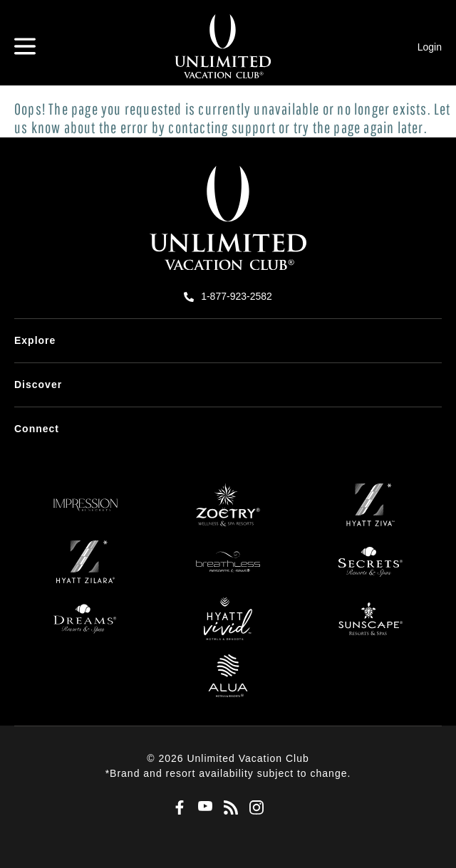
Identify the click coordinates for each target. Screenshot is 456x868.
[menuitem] (228, 341)
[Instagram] (254, 808)
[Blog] (228, 808)
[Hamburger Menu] (25, 46)
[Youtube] (202, 808)
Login (430, 47)
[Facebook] (177, 808)
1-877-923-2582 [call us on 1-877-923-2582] (237, 296)
